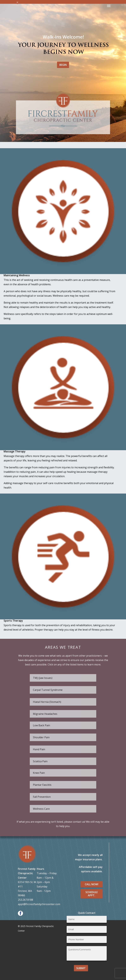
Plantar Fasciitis (42, 785)
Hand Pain (39, 749)
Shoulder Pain (41, 737)
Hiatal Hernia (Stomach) (47, 702)
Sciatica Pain (40, 761)
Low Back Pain (41, 725)
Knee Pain (39, 773)
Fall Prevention (42, 797)
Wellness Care (41, 809)
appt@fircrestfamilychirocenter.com (39, 904)
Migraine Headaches (45, 714)
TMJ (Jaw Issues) (43, 678)
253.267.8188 (25, 900)
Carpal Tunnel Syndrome (48, 690)
